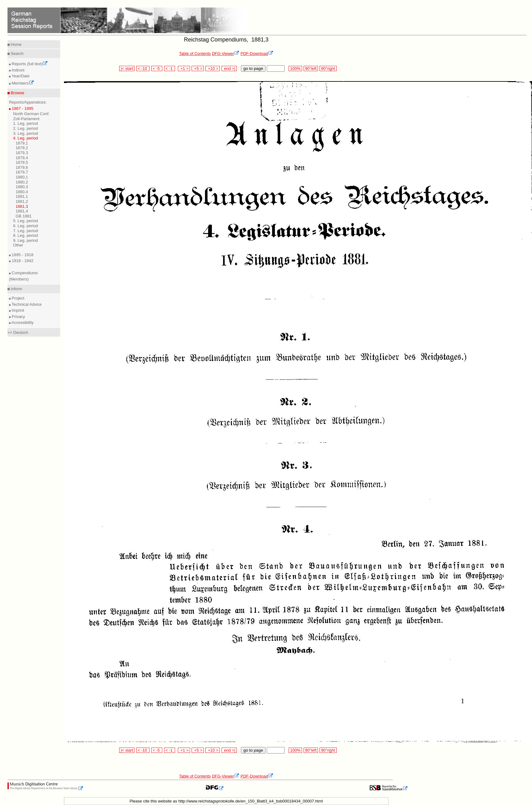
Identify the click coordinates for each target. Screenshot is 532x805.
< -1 (170, 68)
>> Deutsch (18, 332)
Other (18, 245)
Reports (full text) (29, 64)
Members (22, 83)
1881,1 (22, 196)
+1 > (184, 68)
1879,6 (22, 167)
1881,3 (22, 206)
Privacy (18, 317)
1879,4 (22, 158)
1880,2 (22, 182)
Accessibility (22, 322)
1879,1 (22, 143)
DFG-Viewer (226, 54)
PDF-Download (257, 54)
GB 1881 (24, 216)
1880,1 (22, 177)
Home (16, 44)
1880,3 (22, 187)
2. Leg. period (26, 128)
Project (17, 298)
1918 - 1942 (22, 261)
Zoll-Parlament (26, 119)
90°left (311, 68)
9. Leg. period (26, 240)
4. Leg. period (26, 138)
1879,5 (22, 162)
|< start (127, 68)
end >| (229, 68)
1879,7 (22, 172)
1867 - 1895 (22, 108)
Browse (17, 93)
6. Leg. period (26, 226)
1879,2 (22, 148)
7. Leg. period (26, 231)
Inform (16, 289)
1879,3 (22, 153)
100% (295, 68)
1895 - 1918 (22, 255)
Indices (18, 70)
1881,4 (22, 211)
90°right (328, 68)
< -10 (143, 68)
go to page (253, 68)
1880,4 (22, 192)
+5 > (198, 68)
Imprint (17, 310)
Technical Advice (26, 304)
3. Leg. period (26, 133)
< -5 (157, 68)
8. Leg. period (26, 235)
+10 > (212, 68)
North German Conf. (31, 114)
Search (17, 54)
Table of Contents (195, 54)
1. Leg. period (26, 123)
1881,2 (22, 201)
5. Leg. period (26, 221)
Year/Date (20, 76)
